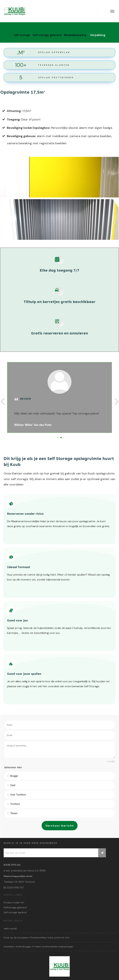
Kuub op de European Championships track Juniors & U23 (36, 938)
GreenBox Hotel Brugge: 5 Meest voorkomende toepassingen (38, 947)
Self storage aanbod (15, 912)
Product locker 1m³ (14, 903)
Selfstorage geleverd (15, 907)
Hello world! (10, 929)
